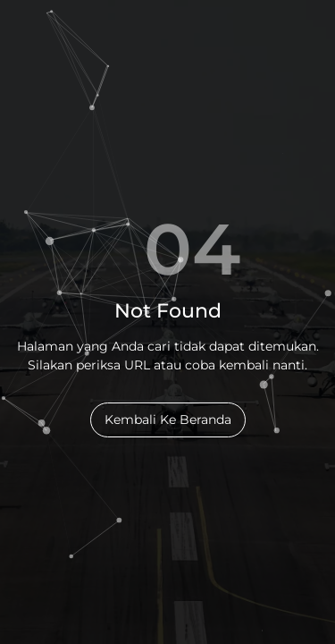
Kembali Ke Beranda (168, 419)
